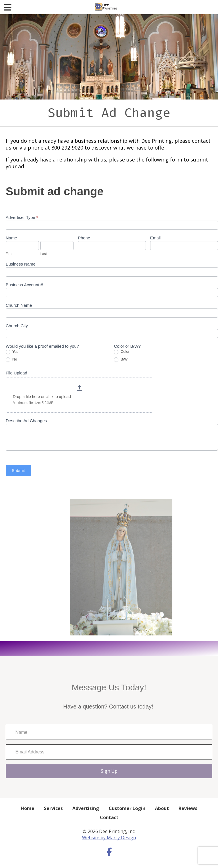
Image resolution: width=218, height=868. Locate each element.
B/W (121, 360)
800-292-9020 (67, 148)
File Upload (16, 373)
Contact (109, 817)
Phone (84, 238)
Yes (12, 352)
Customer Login (127, 808)
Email (156, 238)
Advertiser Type (22, 217)
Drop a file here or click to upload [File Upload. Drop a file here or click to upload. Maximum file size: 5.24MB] (42, 397)
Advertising (86, 808)
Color (122, 352)
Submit (18, 470)
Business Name (21, 264)
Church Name (19, 305)
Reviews (188, 808)
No (11, 360)
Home (28, 808)
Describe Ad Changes (26, 421)
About (162, 808)
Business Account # (24, 285)
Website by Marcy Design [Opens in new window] (109, 838)
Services (53, 808)
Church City (17, 326)
